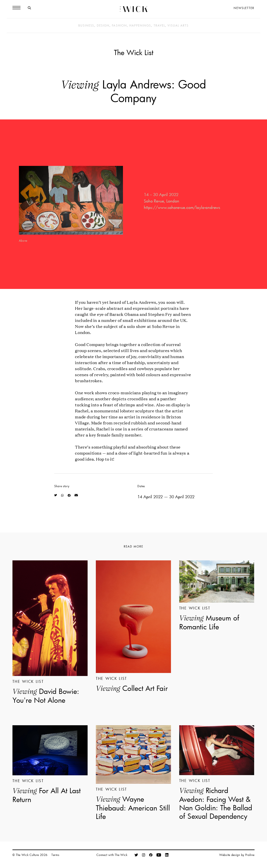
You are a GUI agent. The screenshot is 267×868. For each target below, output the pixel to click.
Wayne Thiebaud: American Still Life (133, 807)
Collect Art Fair (132, 688)
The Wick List (134, 52)
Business (86, 25)
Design (103, 25)
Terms (55, 855)
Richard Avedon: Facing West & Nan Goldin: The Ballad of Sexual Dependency (216, 803)
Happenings (140, 25)
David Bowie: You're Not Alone (46, 695)
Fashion (119, 25)
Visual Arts (178, 25)
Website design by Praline (237, 855)
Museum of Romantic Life (209, 622)
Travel (160, 25)
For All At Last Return (47, 795)
